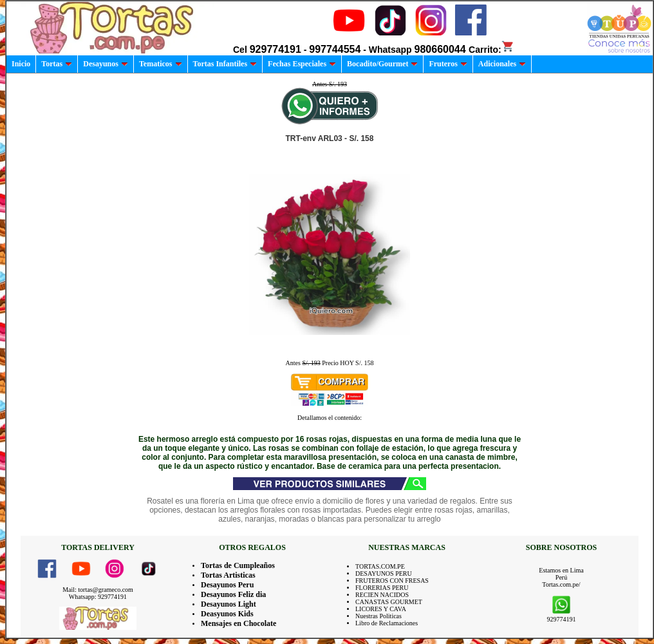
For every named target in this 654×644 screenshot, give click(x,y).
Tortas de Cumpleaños (238, 565)
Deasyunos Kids (227, 614)
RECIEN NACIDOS (382, 595)
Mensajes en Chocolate (238, 623)
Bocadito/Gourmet (382, 64)
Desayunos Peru (227, 585)
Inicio (21, 64)
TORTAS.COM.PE (380, 566)
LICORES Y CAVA (381, 609)
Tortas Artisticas (228, 575)
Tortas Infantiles (225, 64)
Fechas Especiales (302, 64)
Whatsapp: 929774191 (98, 597)
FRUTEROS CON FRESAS (392, 581)
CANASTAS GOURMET (389, 602)
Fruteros (448, 64)
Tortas (57, 64)
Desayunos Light (229, 604)
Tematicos (161, 64)
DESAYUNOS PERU (384, 573)
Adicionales (502, 64)
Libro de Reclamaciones (387, 623)
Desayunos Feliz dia (233, 594)
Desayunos (106, 64)
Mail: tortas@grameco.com (98, 590)
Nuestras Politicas (378, 616)
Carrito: (491, 50)
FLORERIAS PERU (382, 588)
